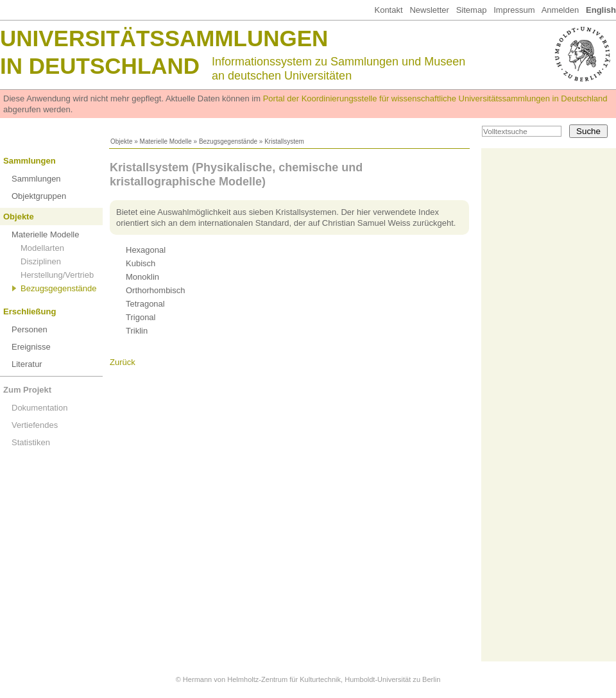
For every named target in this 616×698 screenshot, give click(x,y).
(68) (149, 263)
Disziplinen (41, 261)
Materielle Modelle (166, 141)
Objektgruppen (39, 196)
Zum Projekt (27, 390)
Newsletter (429, 10)
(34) (154, 304)
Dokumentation (39, 408)
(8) (143, 331)
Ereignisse (31, 347)
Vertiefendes (35, 425)
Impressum (514, 10)
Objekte (121, 141)
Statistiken (31, 442)
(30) (154, 250)
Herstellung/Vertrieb (57, 275)
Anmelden (560, 10)
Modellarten (42, 248)
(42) (151, 277)
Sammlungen (30, 161)
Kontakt (388, 10)
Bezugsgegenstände (228, 141)
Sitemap (472, 10)
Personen (30, 329)
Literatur (27, 364)
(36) (164, 290)
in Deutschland (100, 66)
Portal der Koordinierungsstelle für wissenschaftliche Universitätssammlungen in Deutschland (435, 98)
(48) (149, 317)
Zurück (123, 362)
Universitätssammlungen (164, 38)
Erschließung (30, 311)
